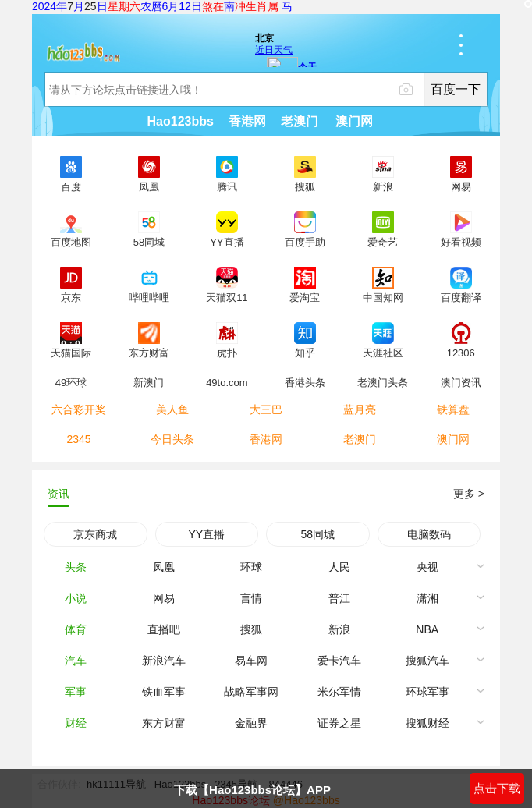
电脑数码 (429, 534)
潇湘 (427, 598)
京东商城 (95, 534)
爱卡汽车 (339, 661)
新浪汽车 (164, 661)
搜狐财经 (427, 723)
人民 (339, 567)
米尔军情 (339, 692)
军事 (76, 692)
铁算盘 (453, 409)
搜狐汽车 (427, 661)
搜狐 (251, 629)
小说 (76, 598)
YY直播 (206, 534)
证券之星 (339, 723)
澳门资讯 (461, 382)
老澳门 (360, 439)
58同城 (317, 534)
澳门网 (453, 439)
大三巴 (266, 409)
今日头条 (172, 439)
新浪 (339, 629)
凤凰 (164, 567)
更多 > (469, 494)
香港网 (266, 439)
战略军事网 (251, 692)
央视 (427, 567)
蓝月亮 (360, 409)
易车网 (251, 661)
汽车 (76, 661)
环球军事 (427, 692)
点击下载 (497, 788)
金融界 (251, 723)
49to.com (227, 382)
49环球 (71, 382)
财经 (76, 723)
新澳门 (149, 382)
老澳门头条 (383, 382)
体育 (76, 629)
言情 (251, 598)
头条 (76, 567)
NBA (427, 629)
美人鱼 (172, 409)
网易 (164, 598)
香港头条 (305, 382)
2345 (78, 439)
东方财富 (164, 723)
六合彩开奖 (79, 409)
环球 (251, 567)
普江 (339, 598)
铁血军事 (164, 692)
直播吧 (164, 629)
